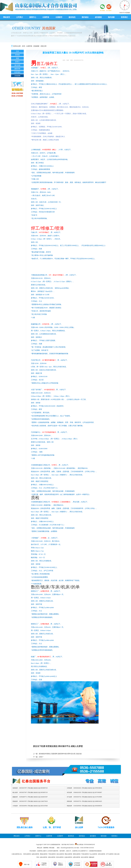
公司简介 (20, 17)
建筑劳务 (17, 69)
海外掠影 (111, 17)
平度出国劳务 (85, 854)
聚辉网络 (46, 848)
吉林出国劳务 (43, 857)
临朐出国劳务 (35, 854)
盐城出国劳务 (68, 857)
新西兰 (17, 62)
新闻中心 (33, 17)
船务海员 (72, 17)
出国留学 (59, 17)
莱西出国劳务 (77, 854)
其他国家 (36, 46)
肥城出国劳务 (44, 854)
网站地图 (52, 848)
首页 (24, 46)
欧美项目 (17, 72)
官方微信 (102, 10)
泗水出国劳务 (60, 854)
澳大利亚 (17, 65)
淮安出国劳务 (60, 857)
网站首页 (7, 17)
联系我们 (124, 17)
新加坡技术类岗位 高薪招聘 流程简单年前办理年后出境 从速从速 (60, 754)
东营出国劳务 (102, 854)
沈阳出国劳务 (52, 857)
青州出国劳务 (27, 854)
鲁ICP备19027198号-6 (68, 844)
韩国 (17, 58)
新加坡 (17, 55)
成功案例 (98, 17)
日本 (17, 51)
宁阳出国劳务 (52, 854)
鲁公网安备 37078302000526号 (86, 844)
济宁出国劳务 (110, 854)
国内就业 (85, 17)
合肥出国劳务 (76, 857)
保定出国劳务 (85, 857)
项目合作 (92, 857)
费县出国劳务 (68, 854)
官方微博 (109, 10)
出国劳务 (46, 17)
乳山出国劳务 (93, 854)
